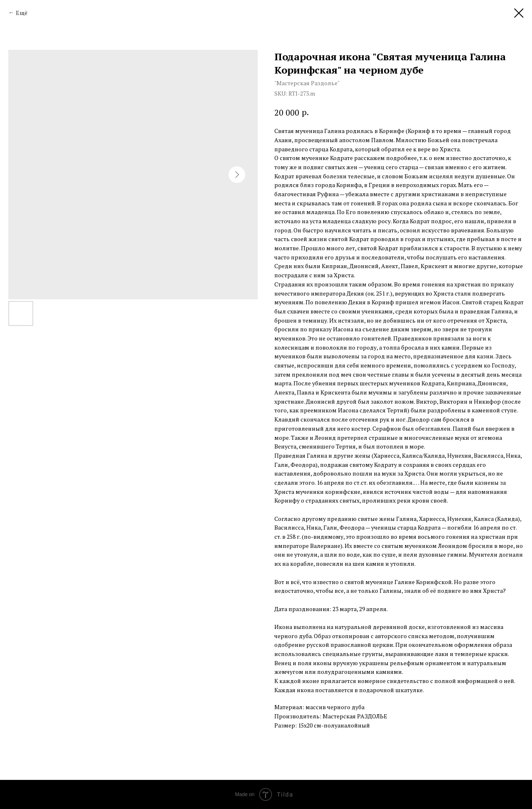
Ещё (22, 13)
